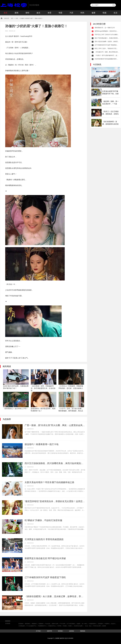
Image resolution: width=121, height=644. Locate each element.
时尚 (82, 13)
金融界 (78, 624)
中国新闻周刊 (92, 624)
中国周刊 (107, 624)
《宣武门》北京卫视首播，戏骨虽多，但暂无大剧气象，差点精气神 (110, 113)
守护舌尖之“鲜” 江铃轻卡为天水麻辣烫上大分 (107, 35)
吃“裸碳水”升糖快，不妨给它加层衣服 (43, 520)
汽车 (71, 13)
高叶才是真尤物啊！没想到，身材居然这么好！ (107, 42)
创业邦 (113, 624)
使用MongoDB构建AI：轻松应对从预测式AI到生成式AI (107, 31)
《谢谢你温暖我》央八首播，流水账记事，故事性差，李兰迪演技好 (55, 596)
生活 (115, 13)
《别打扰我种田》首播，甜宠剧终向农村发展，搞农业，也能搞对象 (110, 123)
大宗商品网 (22, 626)
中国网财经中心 (42, 626)
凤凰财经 (41, 624)
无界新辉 (100, 624)
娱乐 (38, 13)
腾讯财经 (28, 624)
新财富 (104, 626)
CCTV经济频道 (71, 624)
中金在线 (48, 624)
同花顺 (65, 626)
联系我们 (60, 631)
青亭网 (59, 626)
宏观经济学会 (52, 626)
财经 (27, 13)
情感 (104, 13)
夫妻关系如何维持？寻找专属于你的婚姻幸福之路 (49, 482)
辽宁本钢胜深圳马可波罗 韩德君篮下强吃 (45, 577)
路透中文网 (55, 624)
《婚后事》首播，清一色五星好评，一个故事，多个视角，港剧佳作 (110, 103)
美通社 (70, 626)
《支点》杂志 (88, 626)
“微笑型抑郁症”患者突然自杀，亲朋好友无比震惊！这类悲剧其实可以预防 (55, 501)
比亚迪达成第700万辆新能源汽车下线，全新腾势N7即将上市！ (110, 93)
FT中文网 (62, 624)
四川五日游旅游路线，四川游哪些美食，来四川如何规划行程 (55, 463)
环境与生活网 (97, 626)
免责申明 (49, 631)
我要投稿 (83, 631)
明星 (60, 13)
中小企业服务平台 (31, 626)
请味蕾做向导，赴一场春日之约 (105, 28)
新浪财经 (21, 624)
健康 (94, 13)
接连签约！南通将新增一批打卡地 (42, 444)
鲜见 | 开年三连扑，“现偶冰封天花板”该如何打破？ (107, 48)
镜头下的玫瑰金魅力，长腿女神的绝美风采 (107, 38)
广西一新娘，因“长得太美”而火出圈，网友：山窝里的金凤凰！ (55, 425)
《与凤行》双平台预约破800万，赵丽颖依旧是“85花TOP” (107, 55)
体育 (50, 13)
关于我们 (38, 631)
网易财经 (34, 624)
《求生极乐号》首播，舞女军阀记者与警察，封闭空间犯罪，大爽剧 (107, 52)
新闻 (17, 13)
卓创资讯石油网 (78, 626)
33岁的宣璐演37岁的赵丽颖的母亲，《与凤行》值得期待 (107, 59)
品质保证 (72, 631)
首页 (6, 13)
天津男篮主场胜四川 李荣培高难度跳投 (44, 539)
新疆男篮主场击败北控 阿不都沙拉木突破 (45, 558)
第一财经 (84, 624)
